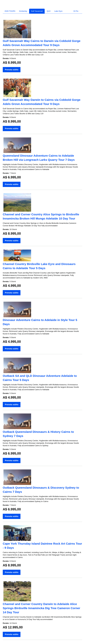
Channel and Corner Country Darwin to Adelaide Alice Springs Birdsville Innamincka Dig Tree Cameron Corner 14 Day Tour (41, 608)
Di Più (77, 11)
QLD (49, 11)
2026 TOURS (10, 11)
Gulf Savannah (37, 11)
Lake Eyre (58, 11)
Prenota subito (12, 70)
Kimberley (23, 11)
